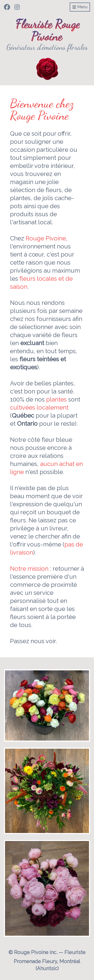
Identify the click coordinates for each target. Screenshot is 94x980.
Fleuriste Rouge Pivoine (48, 30)
